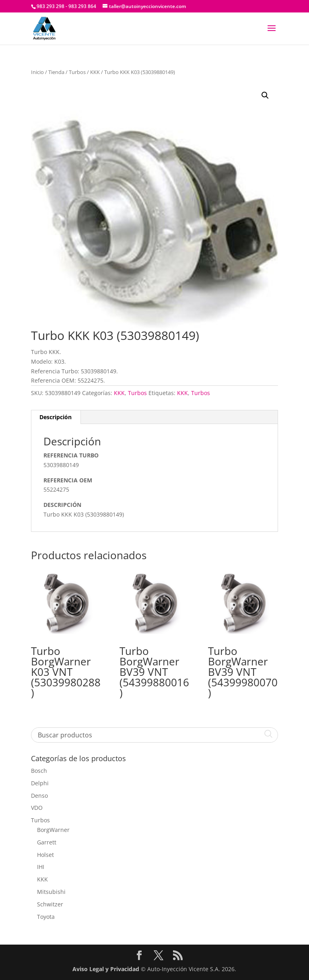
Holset (45, 855)
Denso (39, 796)
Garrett (47, 842)
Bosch (39, 771)
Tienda (56, 72)
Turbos (77, 72)
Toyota (46, 917)
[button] (265, 95)
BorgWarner (53, 830)
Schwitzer (50, 904)
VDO (37, 808)
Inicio (37, 72)
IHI (41, 867)
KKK (95, 72)
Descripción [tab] (56, 417)
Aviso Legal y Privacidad (106, 969)
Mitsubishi (51, 892)
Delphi (40, 783)
